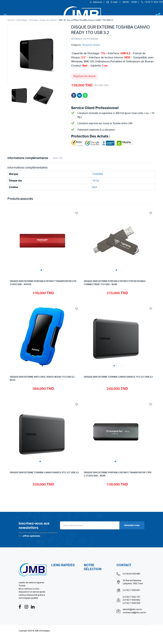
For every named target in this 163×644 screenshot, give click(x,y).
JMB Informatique (42, 631)
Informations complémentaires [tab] (28, 158)
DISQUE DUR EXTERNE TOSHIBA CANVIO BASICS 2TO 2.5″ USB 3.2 (44, 473)
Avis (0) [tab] (58, 158)
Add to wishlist (77, 213)
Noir (95, 187)
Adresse (98, 2)
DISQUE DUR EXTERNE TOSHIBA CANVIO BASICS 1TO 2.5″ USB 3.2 (118, 377)
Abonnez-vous (132, 525)
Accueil (11, 20)
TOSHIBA (98, 174)
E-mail (114, 2)
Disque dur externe (91, 45)
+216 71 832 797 (154, 2)
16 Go (96, 181)
